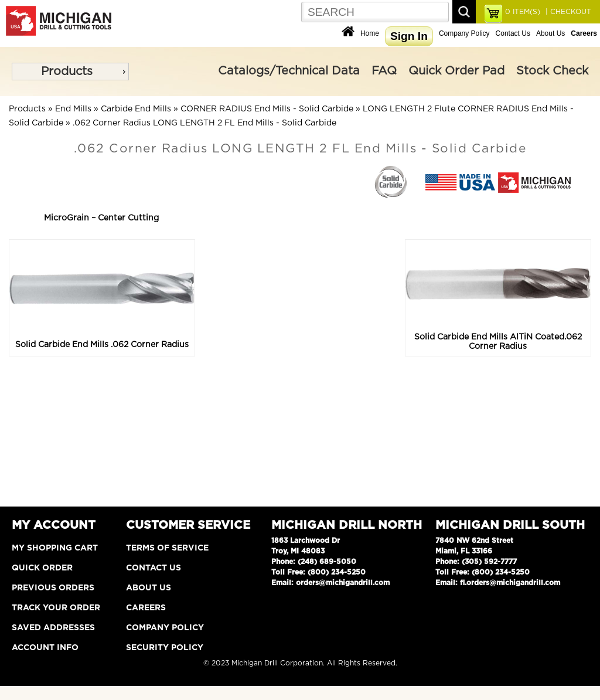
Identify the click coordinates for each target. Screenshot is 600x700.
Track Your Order (56, 608)
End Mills (73, 109)
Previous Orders (53, 588)
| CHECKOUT (567, 12)
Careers (146, 608)
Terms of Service (167, 548)
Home (370, 33)
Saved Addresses (53, 628)
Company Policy (464, 33)
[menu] (70, 72)
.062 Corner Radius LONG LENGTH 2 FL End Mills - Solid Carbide (204, 123)
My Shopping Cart (55, 548)
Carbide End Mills (136, 109)
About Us (550, 33)
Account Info (45, 648)
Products (67, 72)
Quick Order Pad (456, 71)
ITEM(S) (523, 12)
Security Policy (165, 648)
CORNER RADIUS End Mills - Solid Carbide (267, 109)
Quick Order (42, 568)
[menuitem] (70, 72)
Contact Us (513, 33)
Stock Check (552, 71)
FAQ (384, 71)
